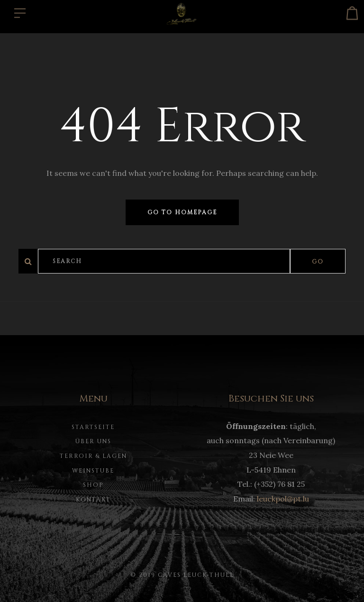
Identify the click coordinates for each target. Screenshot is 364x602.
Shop (93, 485)
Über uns (93, 441)
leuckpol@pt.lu (283, 499)
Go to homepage (182, 212)
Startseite (93, 427)
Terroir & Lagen (93, 456)
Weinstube (93, 471)
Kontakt (93, 500)
